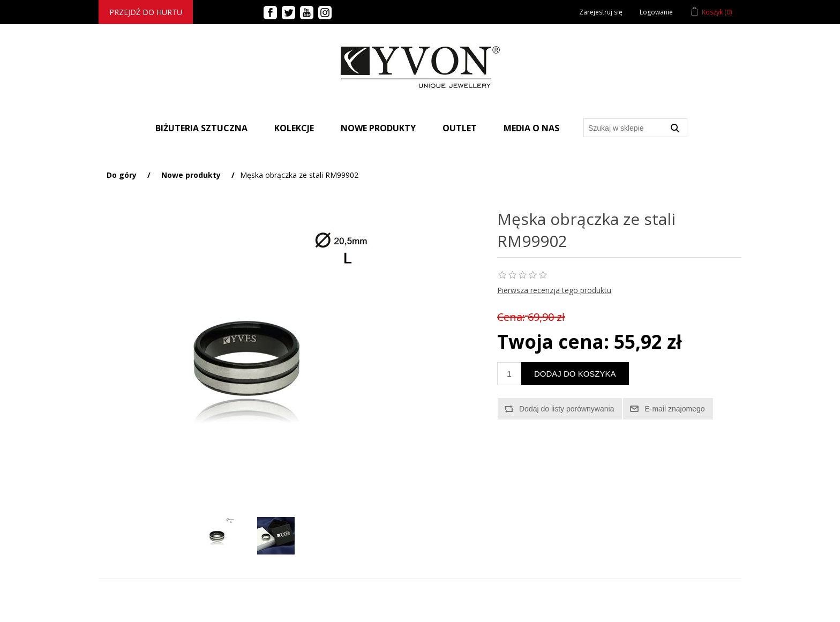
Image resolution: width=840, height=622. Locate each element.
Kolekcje (294, 128)
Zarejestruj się (601, 12)
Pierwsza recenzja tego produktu (554, 290)
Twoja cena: (553, 342)
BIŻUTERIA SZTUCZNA (201, 128)
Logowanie (656, 12)
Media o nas (531, 128)
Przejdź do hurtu (146, 12)
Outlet (460, 128)
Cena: (511, 317)
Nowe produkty (378, 128)
